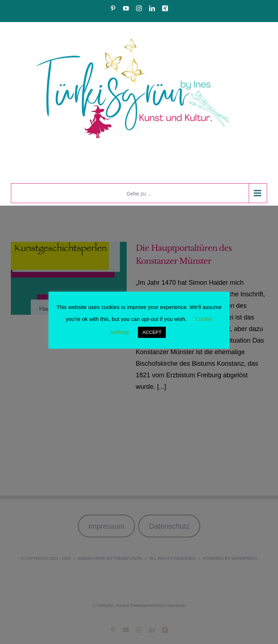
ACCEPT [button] (152, 332)
